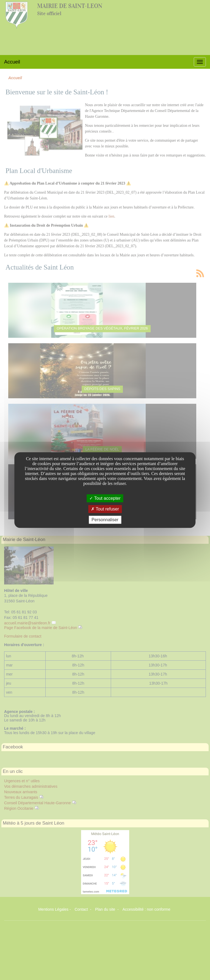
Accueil (12, 62)
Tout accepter (105, 498)
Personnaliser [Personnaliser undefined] (105, 520)
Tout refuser (105, 509)
